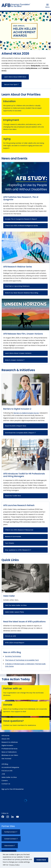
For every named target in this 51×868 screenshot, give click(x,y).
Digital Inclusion (7, 745)
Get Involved (6, 759)
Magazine (10, 767)
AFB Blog (5, 764)
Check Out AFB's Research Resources (19, 530)
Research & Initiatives (10, 742)
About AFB (5, 739)
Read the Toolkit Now (13, 496)
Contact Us (6, 784)
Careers (5, 781)
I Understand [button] (41, 860)
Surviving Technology (13, 656)
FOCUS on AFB (7, 771)
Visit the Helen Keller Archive (16, 605)
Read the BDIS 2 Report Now (16, 426)
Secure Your (12, 85)
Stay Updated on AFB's (18, 550)
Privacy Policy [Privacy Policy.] (14, 865)
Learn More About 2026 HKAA (15, 77)
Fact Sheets (9, 543)
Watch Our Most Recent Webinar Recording (22, 293)
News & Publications (9, 752)
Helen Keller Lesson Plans (14, 612)
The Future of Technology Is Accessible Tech (22, 660)
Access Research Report (21, 219)
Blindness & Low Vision (10, 755)
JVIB (3, 774)
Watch (15, 360)
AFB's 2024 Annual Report (15, 643)
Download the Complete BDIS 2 (21, 433)
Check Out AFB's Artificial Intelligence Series (21, 226)
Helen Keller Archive (9, 777)
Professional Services (9, 749)
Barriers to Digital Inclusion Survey (26, 413)
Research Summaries (13, 537)
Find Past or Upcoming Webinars (17, 286)
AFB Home (5, 736)
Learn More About (18, 353)
